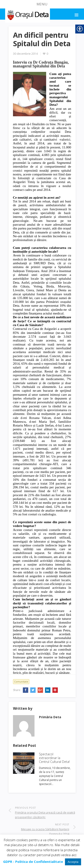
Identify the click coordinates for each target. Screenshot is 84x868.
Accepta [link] (73, 862)
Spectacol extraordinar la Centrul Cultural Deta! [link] (54, 758)
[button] (42, 4)
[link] (27, 14)
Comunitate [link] (21, 682)
